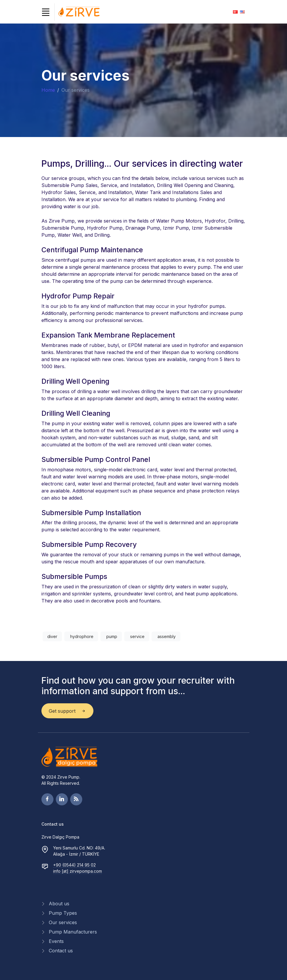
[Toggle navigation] (46, 12)
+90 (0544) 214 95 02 (74, 865)
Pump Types (63, 913)
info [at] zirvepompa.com (78, 871)
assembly (166, 636)
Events (56, 941)
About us (59, 904)
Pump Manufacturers (73, 932)
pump (111, 636)
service (137, 636)
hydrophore (81, 636)
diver (52, 636)
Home (48, 90)
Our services (63, 922)
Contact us (61, 951)
